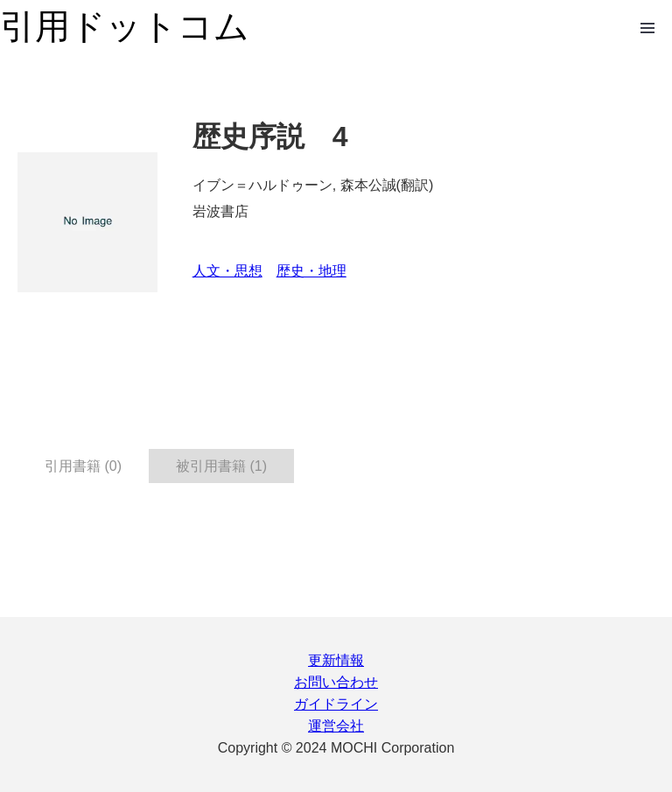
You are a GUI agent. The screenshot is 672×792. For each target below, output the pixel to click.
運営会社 (336, 726)
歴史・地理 (311, 271)
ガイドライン (336, 704)
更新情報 (336, 660)
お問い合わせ (336, 682)
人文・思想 (227, 271)
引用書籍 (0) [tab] (83, 466)
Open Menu (647, 28)
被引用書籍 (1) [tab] (221, 466)
